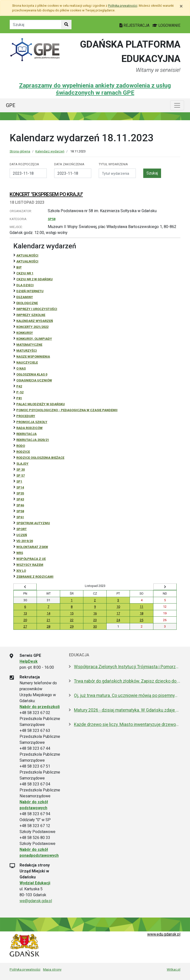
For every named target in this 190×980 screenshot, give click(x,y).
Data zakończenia (69, 164)
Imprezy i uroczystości (37, 309)
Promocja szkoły (32, 422)
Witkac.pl (174, 969)
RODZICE (23, 452)
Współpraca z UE (31, 559)
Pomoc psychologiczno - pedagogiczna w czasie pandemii (67, 410)
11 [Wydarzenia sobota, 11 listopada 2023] (142, 607)
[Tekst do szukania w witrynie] (36, 25)
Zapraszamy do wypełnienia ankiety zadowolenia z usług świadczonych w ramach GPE (95, 89)
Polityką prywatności (123, 6)
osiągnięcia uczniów (34, 380)
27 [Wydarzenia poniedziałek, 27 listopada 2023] (25, 626)
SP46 (20, 505)
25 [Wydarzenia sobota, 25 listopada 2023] (142, 620)
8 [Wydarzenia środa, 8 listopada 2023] (72, 607)
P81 (19, 398)
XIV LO (21, 571)
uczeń (22, 535)
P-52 (20, 392)
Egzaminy (25, 297)
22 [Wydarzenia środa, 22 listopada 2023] (72, 620)
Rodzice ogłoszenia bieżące (40, 458)
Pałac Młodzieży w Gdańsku (41, 404)
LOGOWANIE (166, 25)
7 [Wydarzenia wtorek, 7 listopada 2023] (48, 607)
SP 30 (21, 470)
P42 (19, 386)
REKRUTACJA (26, 434)
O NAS (21, 368)
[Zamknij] (181, 6)
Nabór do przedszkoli (40, 707)
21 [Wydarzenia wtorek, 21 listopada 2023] (48, 620)
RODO (21, 446)
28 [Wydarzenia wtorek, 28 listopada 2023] (48, 626)
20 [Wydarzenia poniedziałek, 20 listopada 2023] (25, 620)
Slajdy (22, 464)
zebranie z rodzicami (35, 577)
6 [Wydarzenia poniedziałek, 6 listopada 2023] (25, 607)
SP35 (20, 493)
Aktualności (27, 255)
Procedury (26, 416)
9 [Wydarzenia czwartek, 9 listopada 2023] (95, 607)
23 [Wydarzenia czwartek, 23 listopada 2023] (95, 620)
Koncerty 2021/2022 (32, 327)
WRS (20, 553)
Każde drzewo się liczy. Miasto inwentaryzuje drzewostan (127, 724)
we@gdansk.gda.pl (36, 901)
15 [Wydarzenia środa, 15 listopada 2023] (72, 613)
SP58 (52, 219)
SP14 (20, 487)
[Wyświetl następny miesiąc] (165, 587)
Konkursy (25, 333)
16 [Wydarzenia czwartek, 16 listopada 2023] (95, 613)
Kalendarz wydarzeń (50, 151)
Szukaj (152, 173)
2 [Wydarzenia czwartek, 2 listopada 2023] (95, 600)
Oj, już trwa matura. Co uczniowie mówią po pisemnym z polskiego (127, 695)
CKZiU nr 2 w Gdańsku (35, 279)
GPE (11, 105)
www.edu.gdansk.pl (164, 934)
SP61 (20, 517)
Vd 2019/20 (25, 541)
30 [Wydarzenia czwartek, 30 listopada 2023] (95, 626)
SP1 (19, 481)
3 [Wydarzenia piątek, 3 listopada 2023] (118, 600)
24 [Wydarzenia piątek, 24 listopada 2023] (118, 620)
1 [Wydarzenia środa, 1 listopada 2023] (72, 600)
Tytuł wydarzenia (113, 164)
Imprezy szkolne (31, 315)
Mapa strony (52, 969)
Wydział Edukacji (35, 883)
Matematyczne (29, 345)
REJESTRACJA (135, 25)
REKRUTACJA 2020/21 (33, 440)
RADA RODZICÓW (29, 428)
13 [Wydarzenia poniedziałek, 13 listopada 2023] (25, 613)
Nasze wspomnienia (33, 357)
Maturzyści (27, 351)
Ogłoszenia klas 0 (32, 374)
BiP (19, 267)
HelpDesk (29, 661)
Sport (22, 529)
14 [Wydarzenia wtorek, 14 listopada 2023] (48, 613)
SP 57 (21, 476)
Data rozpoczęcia (24, 164)
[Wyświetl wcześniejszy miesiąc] (25, 587)
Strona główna (20, 151)
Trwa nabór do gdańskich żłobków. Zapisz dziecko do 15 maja (127, 681)
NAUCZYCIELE (27, 362)
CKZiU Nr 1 (25, 273)
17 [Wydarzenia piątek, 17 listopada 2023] (118, 613)
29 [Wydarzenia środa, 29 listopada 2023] (72, 626)
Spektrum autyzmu (33, 523)
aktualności (27, 261)
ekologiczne (27, 303)
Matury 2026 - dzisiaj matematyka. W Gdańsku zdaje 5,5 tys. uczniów (127, 710)
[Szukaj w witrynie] (66, 25)
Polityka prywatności (25, 969)
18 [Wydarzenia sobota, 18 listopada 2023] (142, 613)
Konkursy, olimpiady (34, 339)
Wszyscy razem (30, 565)
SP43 (20, 499)
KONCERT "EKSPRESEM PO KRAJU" (46, 194)
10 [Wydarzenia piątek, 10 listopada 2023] (118, 607)
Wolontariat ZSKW (32, 547)
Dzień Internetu (30, 291)
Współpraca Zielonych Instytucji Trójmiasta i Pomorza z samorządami (127, 667)
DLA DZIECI (25, 285)
